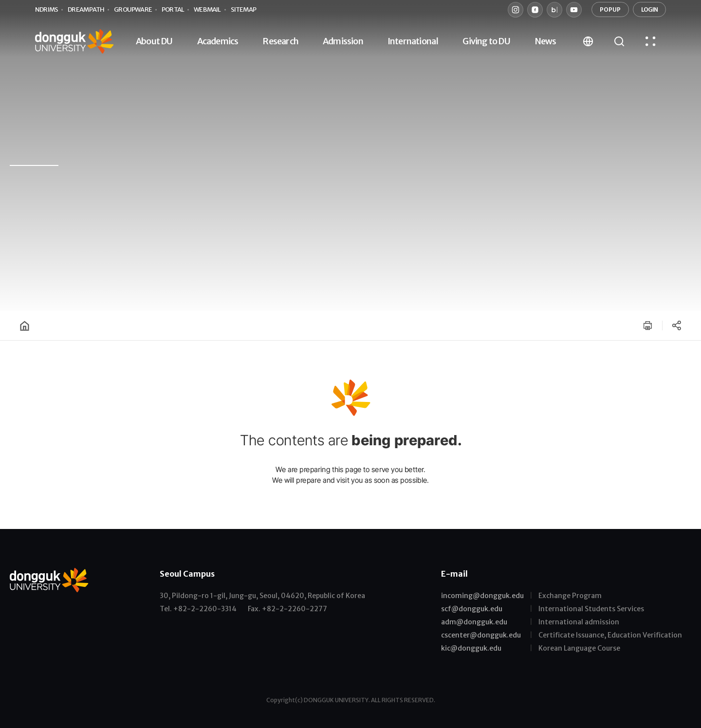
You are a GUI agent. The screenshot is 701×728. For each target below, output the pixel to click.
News (545, 41)
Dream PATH (86, 9)
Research (280, 41)
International (413, 41)
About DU (154, 41)
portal (173, 9)
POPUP (610, 9)
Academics (218, 41)
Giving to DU (486, 41)
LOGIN (649, 9)
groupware (133, 9)
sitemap (243, 9)
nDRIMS (46, 9)
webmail (207, 9)
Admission (343, 41)
